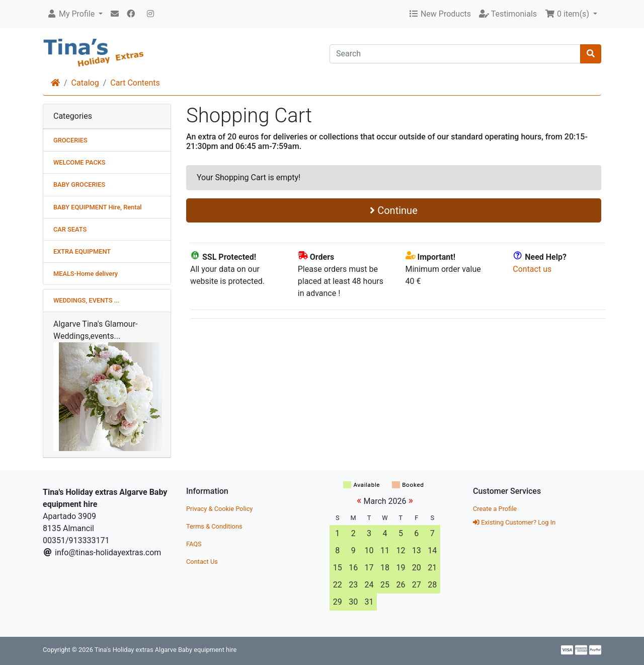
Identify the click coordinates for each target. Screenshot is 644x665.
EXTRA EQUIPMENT (82, 251)
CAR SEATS (70, 229)
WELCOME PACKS (79, 162)
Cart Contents (135, 83)
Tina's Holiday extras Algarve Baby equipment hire (166, 650)
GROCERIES (70, 140)
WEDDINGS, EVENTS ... (86, 300)
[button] (75, 14)
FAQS (194, 544)
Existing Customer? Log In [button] (514, 522)
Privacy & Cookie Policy (219, 509)
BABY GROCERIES (79, 184)
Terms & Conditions (214, 526)
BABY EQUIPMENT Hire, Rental (98, 207)
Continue (394, 210)
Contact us (532, 269)
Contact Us (202, 562)
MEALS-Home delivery (86, 274)
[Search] (455, 54)
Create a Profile (495, 509)
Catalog (85, 83)
